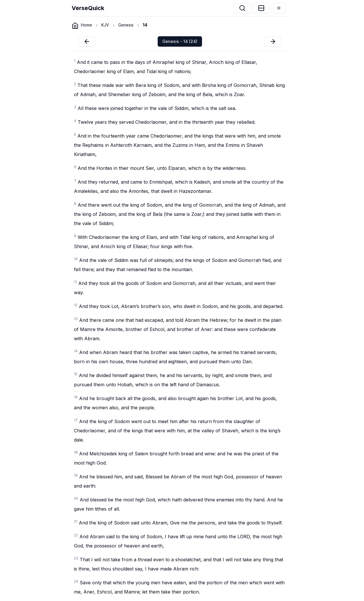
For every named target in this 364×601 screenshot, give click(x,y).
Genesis (126, 25)
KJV (105, 25)
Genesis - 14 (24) (180, 41)
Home (86, 25)
